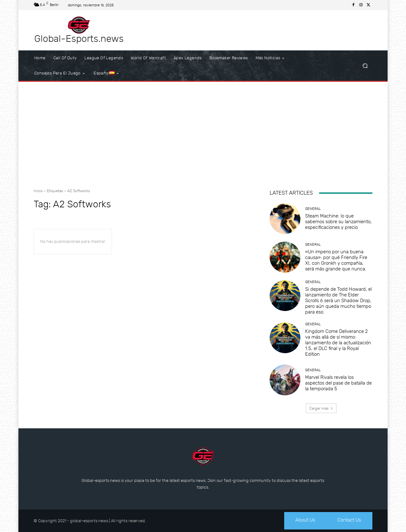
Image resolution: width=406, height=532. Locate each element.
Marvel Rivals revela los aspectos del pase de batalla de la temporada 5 (338, 383)
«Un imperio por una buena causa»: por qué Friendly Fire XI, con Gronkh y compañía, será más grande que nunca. (336, 260)
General (313, 209)
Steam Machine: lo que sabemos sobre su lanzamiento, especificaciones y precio (338, 222)
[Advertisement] (203, 133)
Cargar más (321, 408)
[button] (365, 66)
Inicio (38, 191)
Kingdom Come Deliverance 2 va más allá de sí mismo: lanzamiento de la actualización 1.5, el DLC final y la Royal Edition (338, 343)
